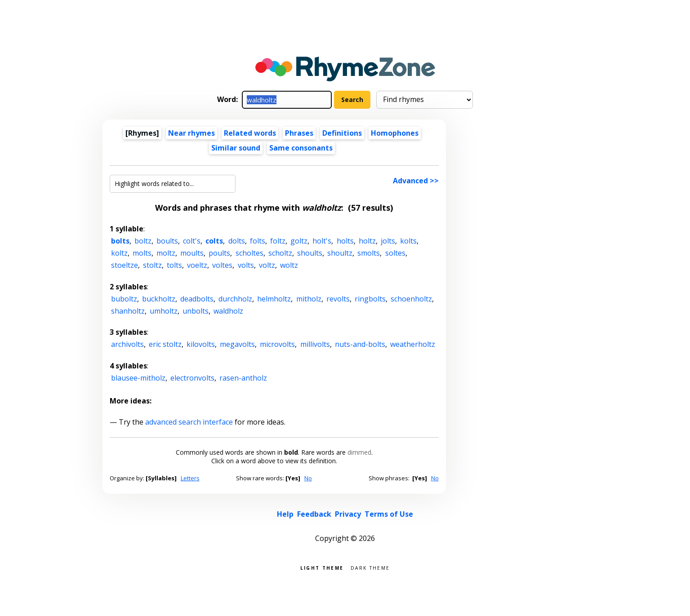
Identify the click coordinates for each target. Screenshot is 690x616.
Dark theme (370, 567)
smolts (369, 253)
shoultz (340, 253)
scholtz (280, 253)
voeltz (197, 265)
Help (285, 514)
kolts (408, 241)
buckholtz (159, 299)
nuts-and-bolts (360, 344)
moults (192, 253)
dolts (237, 241)
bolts (120, 241)
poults (219, 253)
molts (142, 253)
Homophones (395, 133)
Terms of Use (389, 514)
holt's (322, 241)
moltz (166, 253)
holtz (367, 241)
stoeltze (125, 265)
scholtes (249, 253)
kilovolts (201, 344)
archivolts (127, 344)
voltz (267, 265)
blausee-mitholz (138, 378)
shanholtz (128, 311)
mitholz (309, 299)
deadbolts (197, 299)
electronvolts (192, 378)
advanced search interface (189, 422)
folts (258, 241)
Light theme (322, 567)
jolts (388, 241)
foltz (278, 241)
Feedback (314, 514)
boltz (143, 241)
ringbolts (370, 299)
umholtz (164, 311)
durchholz (235, 299)
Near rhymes (191, 133)
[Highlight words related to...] (173, 184)
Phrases (299, 133)
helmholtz (274, 299)
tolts (174, 265)
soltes (395, 253)
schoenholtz (411, 299)
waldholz (228, 311)
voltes (222, 265)
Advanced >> (416, 181)
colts (214, 241)
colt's (192, 241)
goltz (299, 241)
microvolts (277, 344)
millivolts (315, 344)
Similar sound (236, 148)
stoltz (152, 265)
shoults (310, 253)
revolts (338, 299)
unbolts (196, 311)
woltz (289, 265)
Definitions (342, 133)
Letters (190, 478)
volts (246, 265)
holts (345, 241)
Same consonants (301, 148)
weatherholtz (413, 344)
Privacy (348, 514)
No (308, 478)
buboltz (124, 299)
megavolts (237, 344)
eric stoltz (165, 344)
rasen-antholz (243, 378)
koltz (119, 253)
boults (167, 241)
